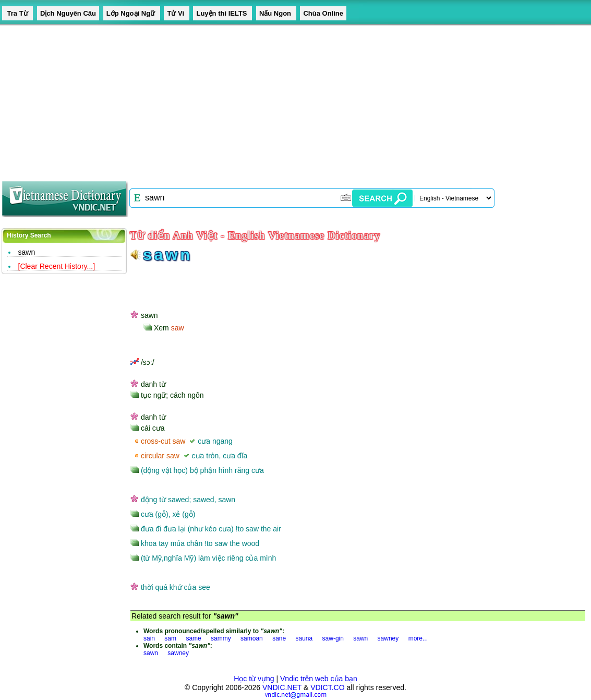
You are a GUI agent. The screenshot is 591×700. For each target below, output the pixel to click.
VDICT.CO (327, 687)
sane (279, 638)
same (193, 638)
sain (149, 638)
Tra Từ (17, 13)
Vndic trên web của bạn (319, 679)
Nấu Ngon (276, 13)
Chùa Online (323, 13)
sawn (27, 252)
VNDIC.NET (282, 687)
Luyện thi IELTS (222, 13)
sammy (221, 638)
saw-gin (333, 638)
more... (418, 638)
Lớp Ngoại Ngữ (132, 13)
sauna (304, 638)
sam (170, 638)
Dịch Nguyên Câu (68, 13)
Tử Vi (176, 13)
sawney (388, 638)
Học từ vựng (254, 679)
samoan (252, 638)
